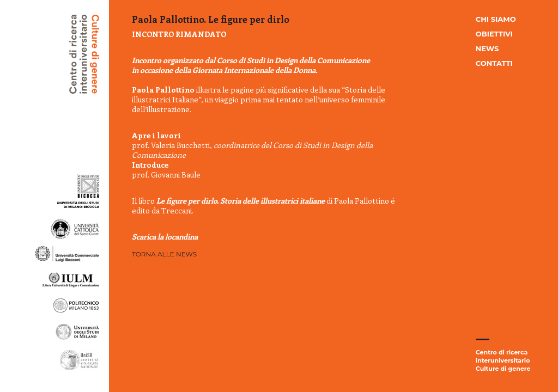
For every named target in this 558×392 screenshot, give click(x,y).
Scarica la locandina (165, 237)
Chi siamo (496, 19)
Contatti (494, 63)
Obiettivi (494, 34)
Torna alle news (164, 254)
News (487, 48)
